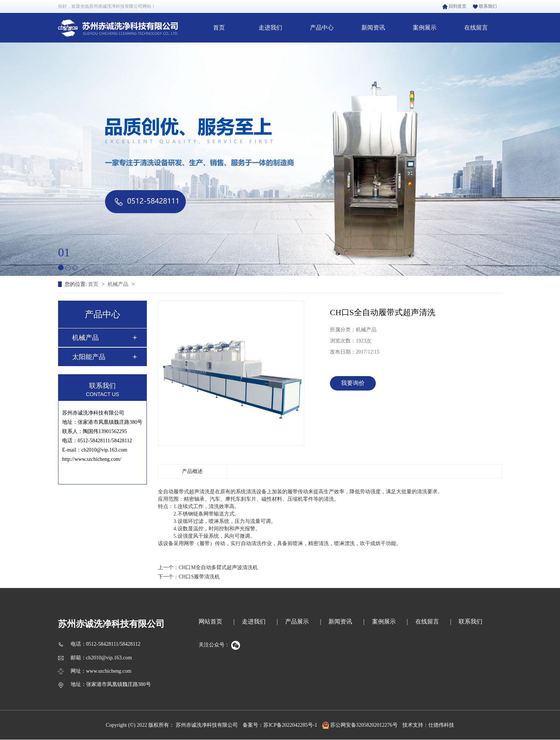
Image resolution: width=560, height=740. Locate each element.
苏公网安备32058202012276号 (360, 725)
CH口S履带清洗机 (199, 577)
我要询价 (353, 383)
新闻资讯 (373, 28)
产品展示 (297, 621)
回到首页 (454, 6)
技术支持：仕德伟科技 (428, 725)
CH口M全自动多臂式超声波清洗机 (218, 567)
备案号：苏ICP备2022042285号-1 (280, 725)
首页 (219, 28)
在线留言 (476, 28)
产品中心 (322, 28)
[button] (61, 268)
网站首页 (210, 621)
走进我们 (270, 28)
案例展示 (425, 28)
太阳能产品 (89, 357)
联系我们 (485, 6)
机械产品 (119, 284)
